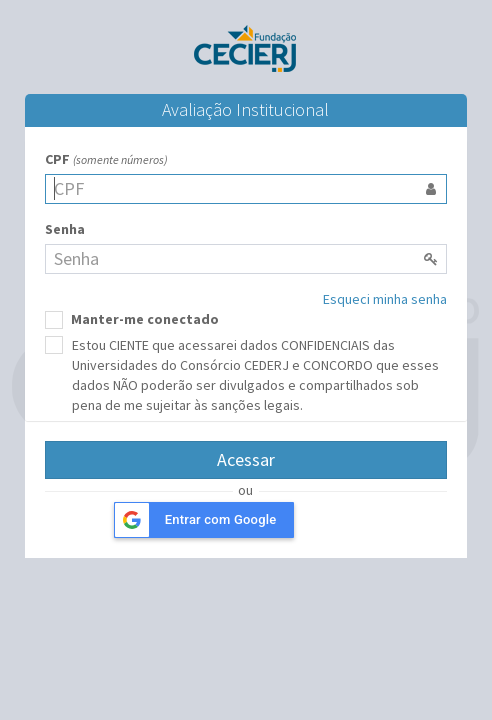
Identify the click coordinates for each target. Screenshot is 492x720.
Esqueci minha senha (385, 299)
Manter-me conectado (132, 319)
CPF (106, 159)
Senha (65, 229)
